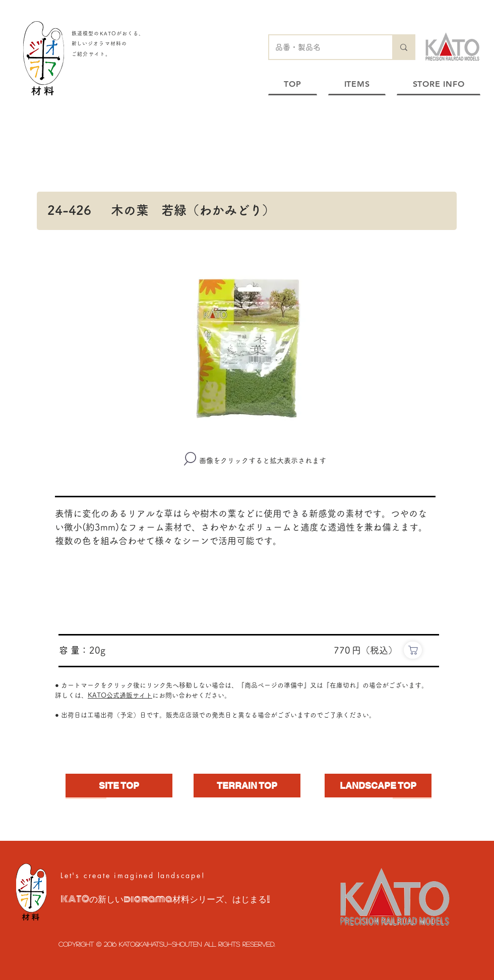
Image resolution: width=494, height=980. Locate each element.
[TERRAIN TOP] (247, 786)
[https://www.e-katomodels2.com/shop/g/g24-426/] (413, 650)
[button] (247, 346)
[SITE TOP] (119, 786)
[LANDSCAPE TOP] (378, 786)
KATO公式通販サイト (120, 695)
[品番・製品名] (323, 47)
